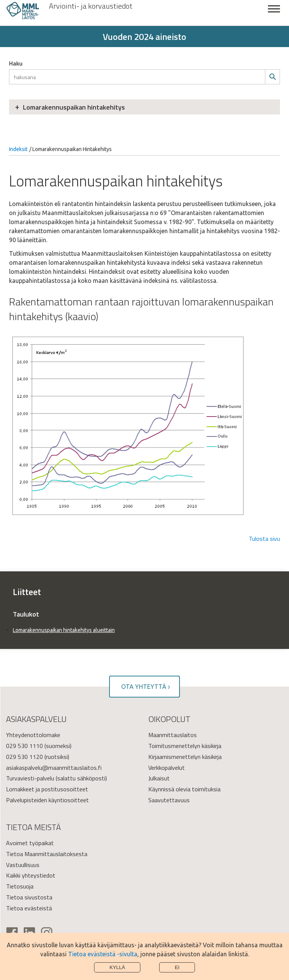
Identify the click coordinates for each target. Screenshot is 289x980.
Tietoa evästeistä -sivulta (103, 954)
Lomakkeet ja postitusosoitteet (47, 789)
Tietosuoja (20, 886)
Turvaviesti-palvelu (30, 778)
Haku (16, 63)
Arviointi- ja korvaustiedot (91, 6)
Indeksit (18, 149)
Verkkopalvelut (167, 768)
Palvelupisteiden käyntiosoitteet (47, 800)
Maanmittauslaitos (173, 735)
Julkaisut (159, 778)
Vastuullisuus (23, 865)
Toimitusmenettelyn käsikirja (185, 746)
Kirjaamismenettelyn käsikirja (185, 757)
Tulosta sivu (264, 539)
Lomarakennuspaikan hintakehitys (74, 107)
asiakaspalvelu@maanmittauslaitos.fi (54, 768)
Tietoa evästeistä (29, 908)
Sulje (274, 13)
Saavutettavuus (169, 800)
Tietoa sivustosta (29, 897)
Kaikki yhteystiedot (31, 875)
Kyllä (117, 967)
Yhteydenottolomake (33, 735)
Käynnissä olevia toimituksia (184, 789)
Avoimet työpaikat (30, 843)
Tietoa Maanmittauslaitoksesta (47, 854)
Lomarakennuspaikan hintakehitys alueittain (64, 630)
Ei (177, 967)
